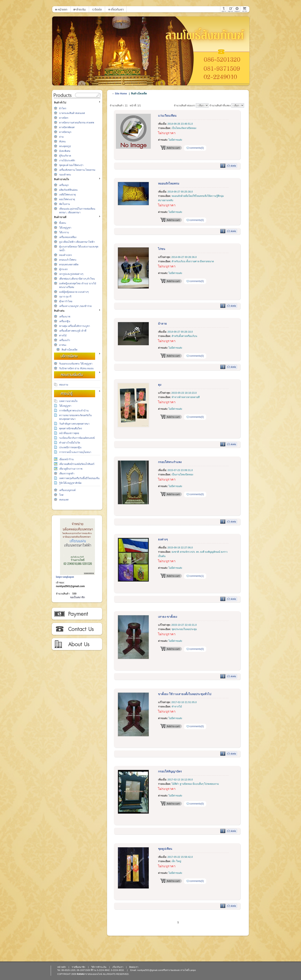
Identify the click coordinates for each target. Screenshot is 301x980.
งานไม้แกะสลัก (67, 160)
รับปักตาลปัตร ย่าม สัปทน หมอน (76, 368)
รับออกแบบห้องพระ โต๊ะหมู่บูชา (76, 364)
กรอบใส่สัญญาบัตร (170, 771)
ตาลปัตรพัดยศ (67, 127)
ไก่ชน (162, 249)
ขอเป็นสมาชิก (77, 597)
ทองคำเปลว (66, 255)
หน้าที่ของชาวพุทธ (69, 433)
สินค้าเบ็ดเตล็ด (70, 350)
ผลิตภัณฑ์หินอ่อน (68, 190)
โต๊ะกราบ (64, 232)
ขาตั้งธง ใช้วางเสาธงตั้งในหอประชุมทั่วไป (185, 694)
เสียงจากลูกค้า (67, 474)
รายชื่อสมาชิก (78, 967)
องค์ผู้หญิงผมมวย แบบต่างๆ (74, 292)
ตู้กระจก (63, 269)
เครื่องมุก (64, 185)
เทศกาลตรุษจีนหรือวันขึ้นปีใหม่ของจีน (79, 478)
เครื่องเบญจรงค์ (67, 490)
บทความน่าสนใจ (68, 401)
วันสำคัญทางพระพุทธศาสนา (74, 424)
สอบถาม (64, 385)
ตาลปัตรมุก (65, 132)
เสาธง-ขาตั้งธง (168, 617)
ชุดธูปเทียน (165, 849)
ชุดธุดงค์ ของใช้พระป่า (71, 165)
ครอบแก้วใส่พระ (68, 260)
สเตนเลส (64, 500)
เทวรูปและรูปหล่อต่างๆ (71, 274)
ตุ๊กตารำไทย (66, 301)
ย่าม (61, 137)
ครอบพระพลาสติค (69, 265)
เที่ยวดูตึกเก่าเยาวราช (71, 469)
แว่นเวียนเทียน (167, 116)
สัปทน (62, 142)
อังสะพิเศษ (65, 151)
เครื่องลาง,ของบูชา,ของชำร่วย (75, 306)
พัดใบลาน (65, 204)
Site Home (121, 94)
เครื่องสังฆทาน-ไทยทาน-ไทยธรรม (77, 170)
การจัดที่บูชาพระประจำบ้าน (74, 411)
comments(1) (197, 576)
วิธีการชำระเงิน (77, 614)
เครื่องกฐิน (65, 321)
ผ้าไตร (63, 108)
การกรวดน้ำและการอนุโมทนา (75, 452)
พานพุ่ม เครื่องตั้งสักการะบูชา (75, 326)
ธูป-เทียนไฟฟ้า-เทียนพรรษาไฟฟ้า (77, 242)
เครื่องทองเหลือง (68, 237)
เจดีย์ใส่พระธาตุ (67, 195)
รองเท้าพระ (65, 175)
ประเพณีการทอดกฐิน (70, 447)
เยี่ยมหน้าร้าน (66, 459)
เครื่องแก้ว (65, 340)
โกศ (61, 495)
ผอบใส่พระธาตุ (67, 199)
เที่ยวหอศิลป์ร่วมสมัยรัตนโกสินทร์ (77, 464)
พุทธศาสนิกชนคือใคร (71, 428)
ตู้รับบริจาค (65, 156)
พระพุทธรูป (65, 146)
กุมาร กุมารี (65, 297)
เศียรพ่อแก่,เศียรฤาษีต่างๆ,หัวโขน (77, 279)
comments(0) (197, 148)
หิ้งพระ (63, 223)
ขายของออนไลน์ (94, 974)
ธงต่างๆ (163, 539)
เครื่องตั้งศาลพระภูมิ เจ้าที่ (73, 331)
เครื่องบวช (65, 317)
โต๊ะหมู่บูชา (65, 228)
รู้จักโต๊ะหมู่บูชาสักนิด (70, 483)
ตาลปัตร (64, 118)
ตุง (160, 385)
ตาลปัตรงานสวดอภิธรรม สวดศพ (77, 123)
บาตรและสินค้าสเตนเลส (72, 113)
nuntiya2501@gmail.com (70, 586)
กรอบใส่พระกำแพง (170, 462)
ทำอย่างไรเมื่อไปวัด (70, 443)
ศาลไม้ (63, 336)
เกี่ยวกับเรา (77, 644)
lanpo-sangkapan (65, 577)
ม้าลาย (162, 324)
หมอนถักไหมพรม (169, 183)
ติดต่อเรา (77, 629)
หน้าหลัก (62, 967)
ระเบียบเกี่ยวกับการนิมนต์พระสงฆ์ (77, 438)
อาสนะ (63, 345)
